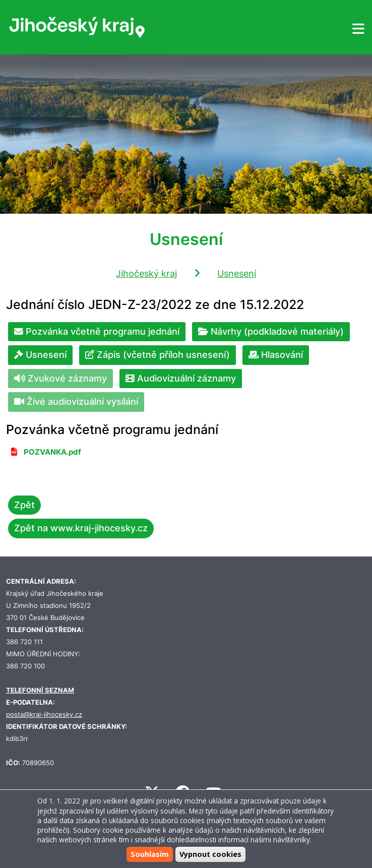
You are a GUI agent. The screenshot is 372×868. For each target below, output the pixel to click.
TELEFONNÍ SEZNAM (40, 690)
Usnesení (237, 273)
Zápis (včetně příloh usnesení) (158, 355)
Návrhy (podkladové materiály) (271, 331)
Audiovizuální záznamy (181, 378)
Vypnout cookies (210, 854)
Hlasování (276, 355)
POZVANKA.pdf (52, 452)
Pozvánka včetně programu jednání (97, 331)
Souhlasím (150, 854)
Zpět (24, 505)
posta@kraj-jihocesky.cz (44, 715)
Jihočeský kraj (146, 273)
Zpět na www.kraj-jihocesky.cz (81, 528)
